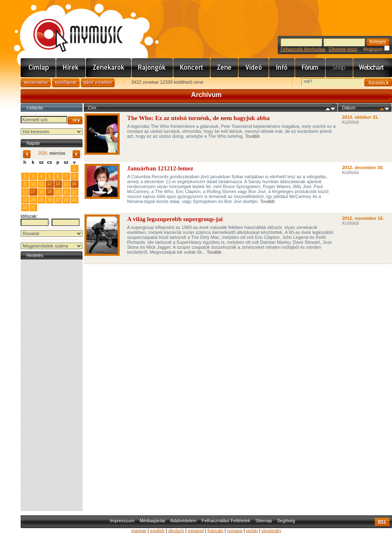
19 (49, 192)
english (157, 531)
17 (33, 192)
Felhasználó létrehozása (303, 49)
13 (58, 184)
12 (49, 184)
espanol (196, 531)
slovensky (272, 531)
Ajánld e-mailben (98, 83)
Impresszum (122, 521)
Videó (254, 68)
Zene (224, 68)
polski (252, 531)
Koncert (192, 68)
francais (216, 531)
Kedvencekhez (36, 83)
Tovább (252, 136)
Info (282, 68)
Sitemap (264, 521)
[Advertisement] (52, 385)
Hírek (71, 68)
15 (74, 184)
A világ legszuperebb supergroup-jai (175, 219)
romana (235, 531)
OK (75, 120)
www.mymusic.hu (71, 27)
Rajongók (152, 68)
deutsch (176, 531)
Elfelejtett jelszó (343, 49)
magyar (139, 531)
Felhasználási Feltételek (226, 521)
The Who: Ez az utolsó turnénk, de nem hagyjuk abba (198, 118)
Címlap (38, 68)
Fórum (310, 68)
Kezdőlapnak (66, 83)
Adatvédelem (183, 521)
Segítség (286, 521)
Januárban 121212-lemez (160, 168)
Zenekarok (109, 68)
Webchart (373, 68)
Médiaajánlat (152, 521)
